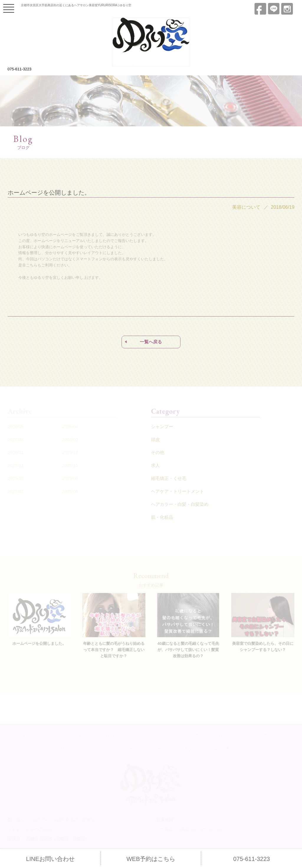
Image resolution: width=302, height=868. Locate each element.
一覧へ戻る (151, 342)
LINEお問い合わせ (50, 859)
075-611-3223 (20, 69)
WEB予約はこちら (151, 859)
